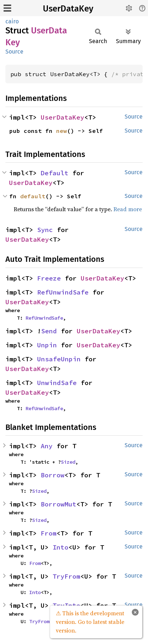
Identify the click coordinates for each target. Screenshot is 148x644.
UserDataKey (68, 9)
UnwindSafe (57, 383)
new (62, 131)
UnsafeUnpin (59, 359)
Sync (45, 230)
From (49, 533)
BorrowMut (59, 504)
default (33, 196)
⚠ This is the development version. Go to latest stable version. (90, 622)
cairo (12, 21)
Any (47, 446)
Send (49, 331)
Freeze (49, 278)
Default (55, 173)
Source (14, 52)
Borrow (53, 475)
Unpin (47, 345)
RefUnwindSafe (63, 292)
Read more (128, 209)
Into (60, 547)
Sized (68, 462)
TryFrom (66, 576)
